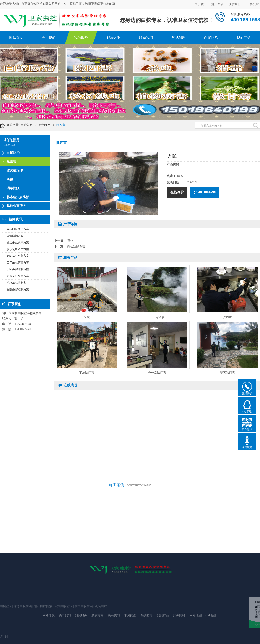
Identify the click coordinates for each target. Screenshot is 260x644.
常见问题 (179, 38)
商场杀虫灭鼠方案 (18, 256)
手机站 (252, 4)
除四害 (61, 125)
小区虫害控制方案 (18, 269)
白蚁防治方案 (15, 236)
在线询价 (177, 192)
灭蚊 (70, 241)
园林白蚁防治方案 (18, 229)
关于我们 (201, 4)
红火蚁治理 (15, 170)
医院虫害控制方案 (18, 289)
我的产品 (244, 38)
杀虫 (10, 179)
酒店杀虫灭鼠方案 (18, 242)
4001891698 (205, 192)
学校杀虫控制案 (16, 283)
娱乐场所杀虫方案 (18, 249)
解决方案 (114, 38)
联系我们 (234, 4)
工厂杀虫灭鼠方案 (18, 263)
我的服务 (81, 38)
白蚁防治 (211, 38)
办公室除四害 (76, 246)
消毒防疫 (13, 188)
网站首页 (16, 38)
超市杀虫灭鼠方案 (18, 276)
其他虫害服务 (16, 206)
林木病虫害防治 (18, 197)
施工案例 (218, 4)
